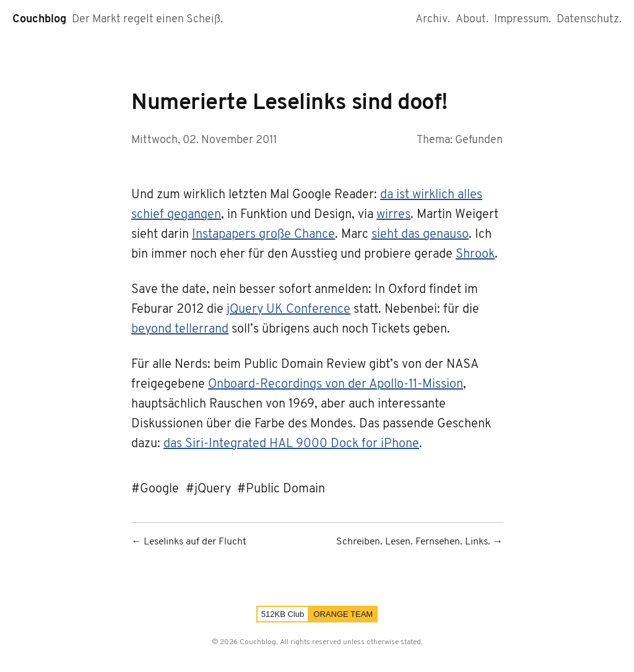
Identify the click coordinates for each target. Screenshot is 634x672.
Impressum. (523, 20)
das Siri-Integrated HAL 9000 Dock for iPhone (291, 444)
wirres (393, 215)
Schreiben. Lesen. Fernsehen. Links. (413, 542)
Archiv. (433, 20)
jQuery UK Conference (289, 310)
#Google (155, 489)
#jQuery (208, 489)
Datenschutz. (589, 20)
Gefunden (479, 140)
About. (472, 20)
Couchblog (39, 20)
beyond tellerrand (180, 329)
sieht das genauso (420, 235)
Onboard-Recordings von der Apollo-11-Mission (336, 385)
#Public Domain (281, 489)
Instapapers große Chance (263, 235)
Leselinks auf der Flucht (195, 542)
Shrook (475, 255)
